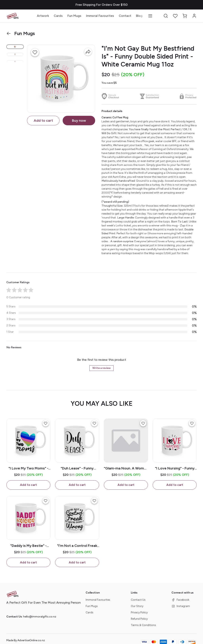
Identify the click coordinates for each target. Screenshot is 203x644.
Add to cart (43, 121)
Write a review (101, 368)
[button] (166, 16)
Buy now (79, 121)
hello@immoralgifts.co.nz (40, 617)
